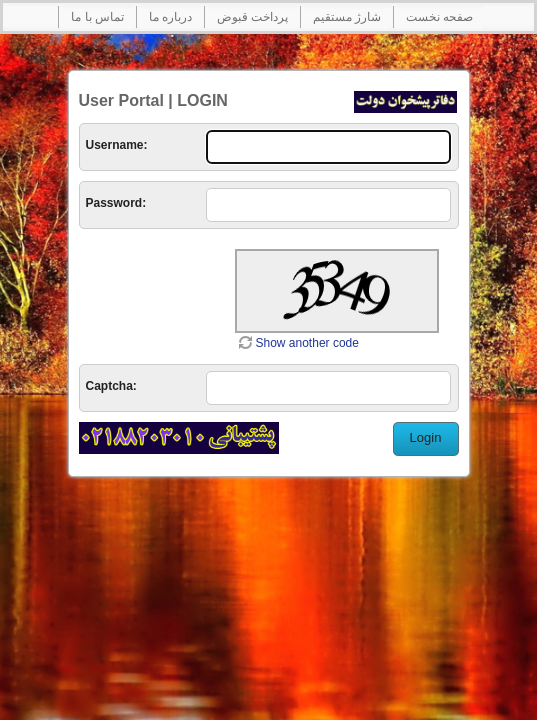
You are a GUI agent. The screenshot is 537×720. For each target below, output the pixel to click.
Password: (116, 203)
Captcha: (111, 386)
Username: (117, 145)
